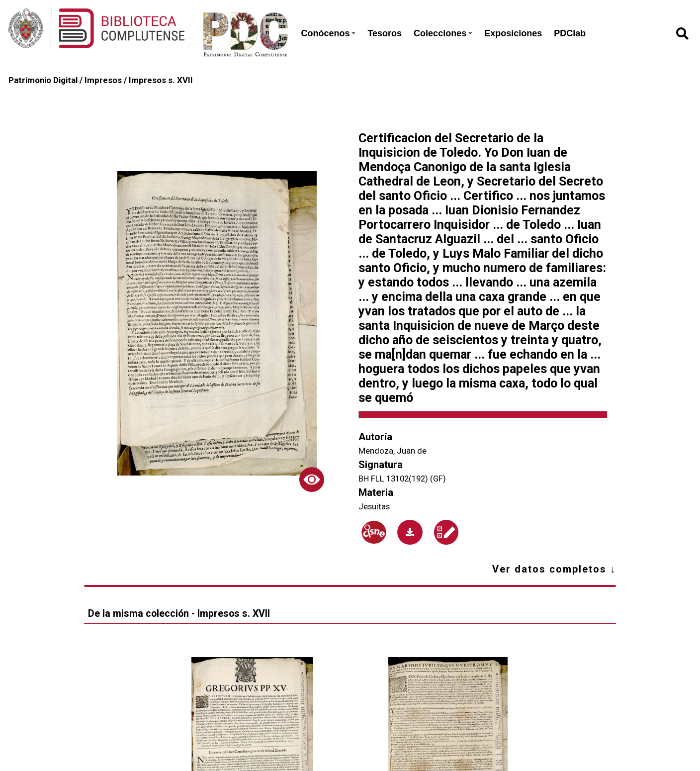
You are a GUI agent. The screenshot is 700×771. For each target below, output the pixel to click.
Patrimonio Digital (43, 80)
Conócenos (328, 33)
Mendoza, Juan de (393, 451)
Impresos (103, 80)
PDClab (570, 33)
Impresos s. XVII (161, 80)
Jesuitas (374, 506)
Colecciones (443, 33)
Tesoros (385, 33)
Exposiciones (513, 33)
